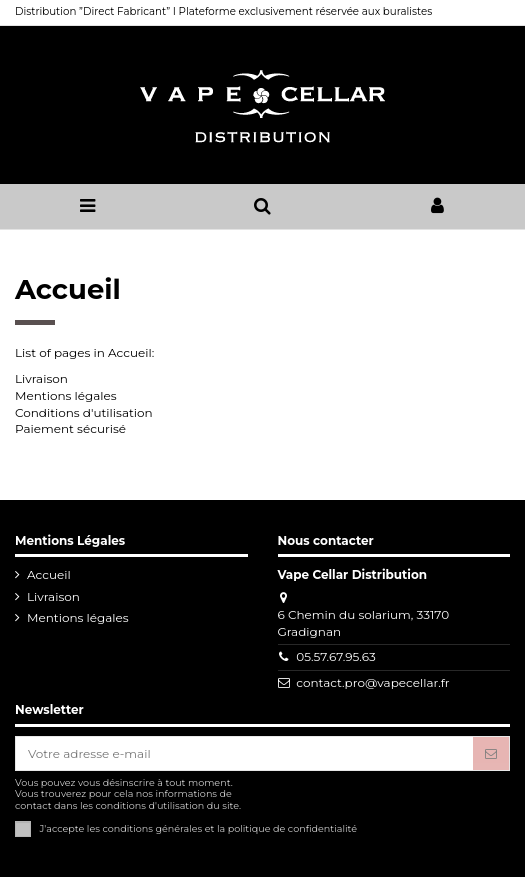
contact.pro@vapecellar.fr (372, 682)
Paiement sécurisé (70, 428)
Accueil (49, 574)
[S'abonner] (491, 753)
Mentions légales (66, 395)
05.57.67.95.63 (336, 656)
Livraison (41, 378)
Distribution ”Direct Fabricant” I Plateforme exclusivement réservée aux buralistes (223, 11)
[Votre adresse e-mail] (244, 753)
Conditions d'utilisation (84, 412)
